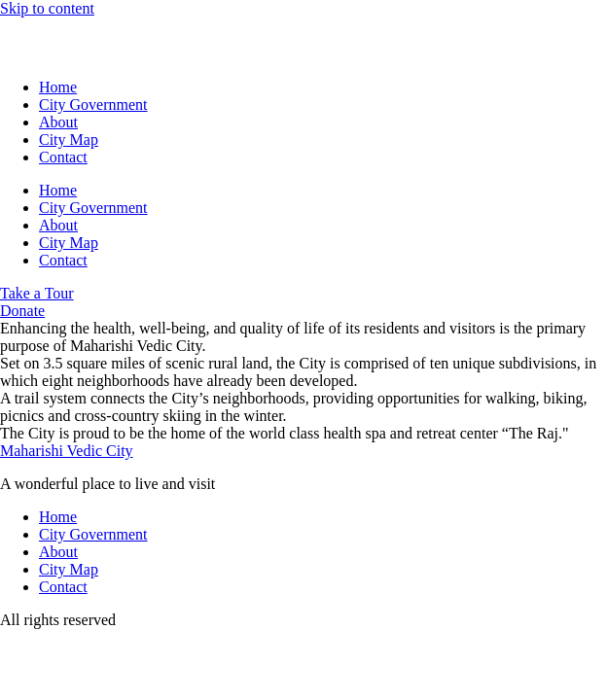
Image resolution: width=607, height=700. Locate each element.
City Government (93, 105)
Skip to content (47, 8)
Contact (63, 157)
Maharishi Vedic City (67, 451)
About (58, 122)
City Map (69, 140)
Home (58, 87)
